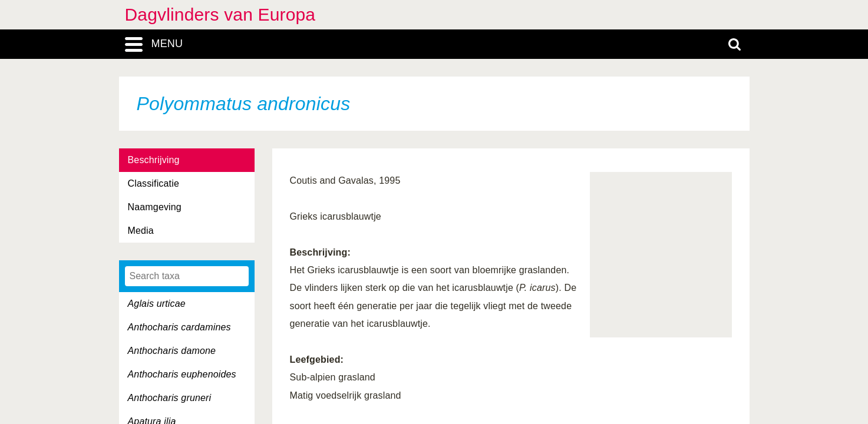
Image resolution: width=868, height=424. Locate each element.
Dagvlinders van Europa (220, 14)
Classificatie (154, 183)
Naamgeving (155, 207)
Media (141, 231)
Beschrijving (154, 160)
